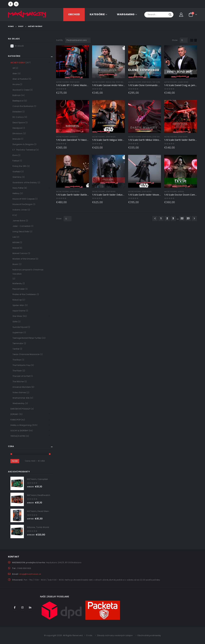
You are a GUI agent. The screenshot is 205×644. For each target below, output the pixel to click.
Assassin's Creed (21, 90)
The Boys (17, 360)
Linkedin (30, 607)
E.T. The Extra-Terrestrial (24, 150)
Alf (14, 68)
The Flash (17, 371)
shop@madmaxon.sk (30, 574)
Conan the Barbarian (23, 106)
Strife (15, 322)
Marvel (181, 192)
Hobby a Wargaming (21, 425)
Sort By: (60, 40)
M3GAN (16, 242)
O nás (89, 635)
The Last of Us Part (21, 376)
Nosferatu (17, 283)
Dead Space (19, 123)
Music (15, 264)
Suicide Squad (20, 327)
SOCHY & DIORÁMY (19, 431)
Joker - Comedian (22, 226)
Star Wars (75, 82)
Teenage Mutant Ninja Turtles (27, 338)
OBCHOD (74, 14)
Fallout (16, 161)
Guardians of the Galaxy (25, 182)
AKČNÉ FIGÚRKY (62, 82)
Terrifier (16, 349)
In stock (19, 46)
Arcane (16, 84)
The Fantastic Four (22, 365)
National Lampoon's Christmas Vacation (28, 272)
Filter (15, 461)
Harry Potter (18, 188)
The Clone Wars (159, 82)
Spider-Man (18, 305)
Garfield (16, 172)
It (13, 215)
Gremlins (17, 177)
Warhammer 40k (21, 398)
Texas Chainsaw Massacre (26, 354)
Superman (18, 332)
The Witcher (18, 382)
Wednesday (19, 403)
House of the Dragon (23, 204)
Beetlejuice (18, 101)
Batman (17, 95)
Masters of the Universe (24, 259)
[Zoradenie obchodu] (78, 40)
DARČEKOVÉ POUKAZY (20, 409)
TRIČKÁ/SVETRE (18, 436)
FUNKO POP (15, 420)
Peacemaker (19, 289)
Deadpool (17, 128)
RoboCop (17, 300)
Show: (175, 40)
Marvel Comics (20, 253)
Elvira (15, 155)
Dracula (16, 139)
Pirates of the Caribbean (24, 294)
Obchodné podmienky (149, 635)
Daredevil (74, 137)
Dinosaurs (18, 133)
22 (182, 218)
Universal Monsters (22, 387)
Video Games (19, 392)
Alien (15, 73)
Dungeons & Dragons (23, 144)
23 (188, 218)
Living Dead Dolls (21, 232)
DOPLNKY (14, 414)
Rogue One (110, 82)
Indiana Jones (20, 210)
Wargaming (126, 14)
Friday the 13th (19, 166)
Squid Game (19, 311)
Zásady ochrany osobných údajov (115, 635)
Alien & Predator (20, 79)
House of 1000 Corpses (24, 199)
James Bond (183, 82)
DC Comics (18, 117)
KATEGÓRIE (97, 14)
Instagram (22, 607)
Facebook (15, 607)
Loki (14, 237)
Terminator (18, 343)
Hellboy (16, 193)
